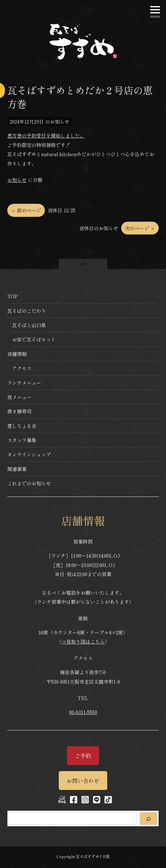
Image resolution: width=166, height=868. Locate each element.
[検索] (148, 818)
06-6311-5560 (83, 712)
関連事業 (17, 469)
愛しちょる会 (22, 426)
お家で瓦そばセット (34, 339)
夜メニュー (19, 397)
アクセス (22, 368)
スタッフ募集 (22, 440)
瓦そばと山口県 (29, 325)
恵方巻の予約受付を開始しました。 (46, 135)
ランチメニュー (24, 383)
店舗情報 (17, 354)
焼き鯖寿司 (19, 411)
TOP (13, 296)
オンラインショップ (29, 454)
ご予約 (83, 756)
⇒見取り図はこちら (83, 641)
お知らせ (17, 180)
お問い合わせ (83, 781)
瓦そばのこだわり (27, 311)
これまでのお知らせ (29, 483)
